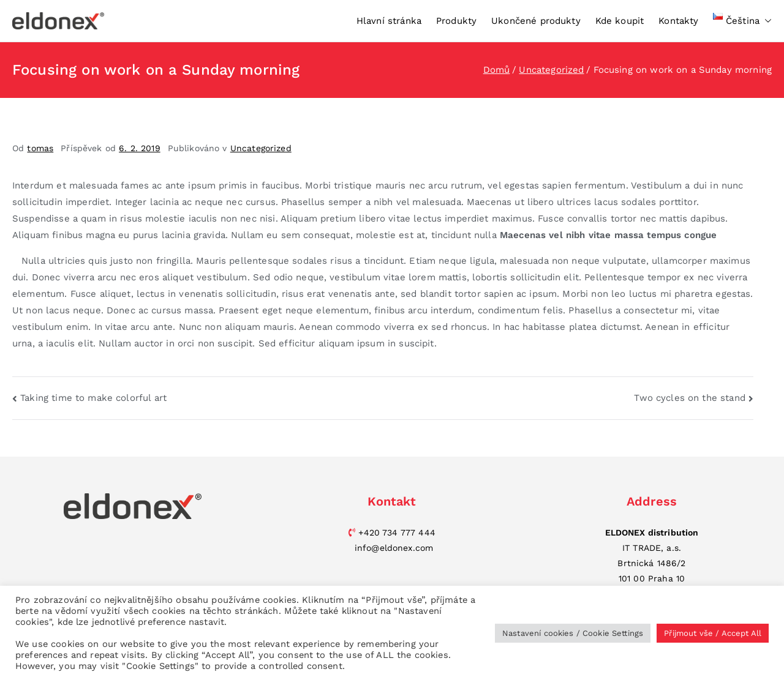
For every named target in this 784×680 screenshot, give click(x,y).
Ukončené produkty (536, 21)
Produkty (456, 21)
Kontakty (678, 21)
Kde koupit (620, 21)
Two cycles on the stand (689, 398)
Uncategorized (261, 148)
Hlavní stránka (389, 21)
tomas (40, 148)
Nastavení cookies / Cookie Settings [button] (573, 633)
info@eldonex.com (394, 548)
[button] (766, 21)
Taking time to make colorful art (93, 398)
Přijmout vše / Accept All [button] (713, 633)
